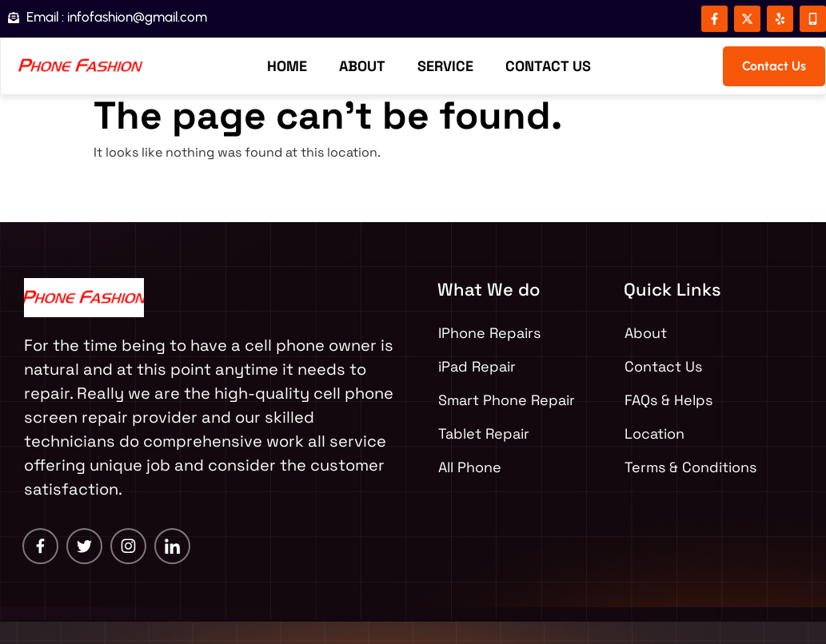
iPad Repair (477, 366)
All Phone (470, 467)
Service (445, 66)
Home (287, 66)
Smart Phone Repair (507, 400)
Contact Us (548, 66)
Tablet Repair (484, 433)
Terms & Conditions (690, 467)
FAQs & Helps (668, 400)
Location (654, 433)
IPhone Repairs (489, 333)
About (362, 66)
